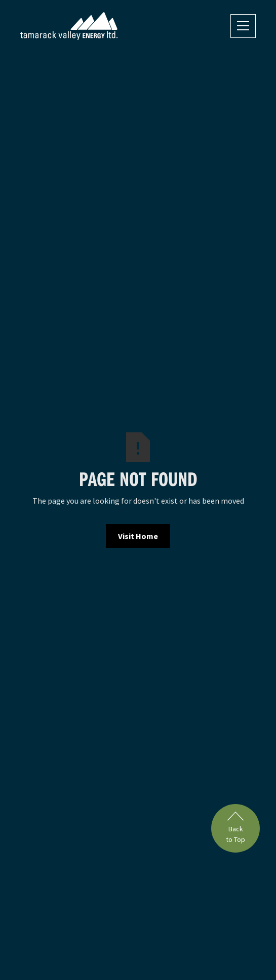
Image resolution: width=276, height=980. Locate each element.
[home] (69, 26)
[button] (243, 26)
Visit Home (138, 536)
